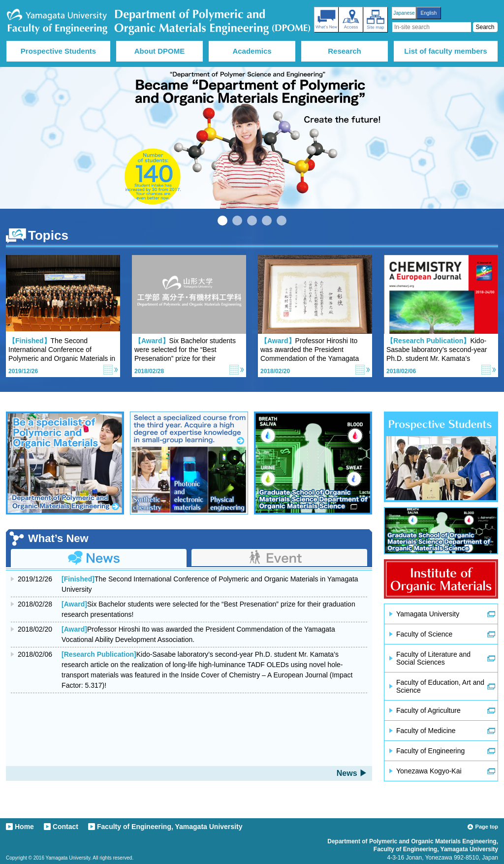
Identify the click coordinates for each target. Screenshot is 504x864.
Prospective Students (58, 51)
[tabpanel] (252, 138)
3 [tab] (252, 221)
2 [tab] (237, 221)
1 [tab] (222, 221)
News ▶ (352, 773)
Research (345, 51)
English (429, 13)
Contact (65, 827)
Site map (376, 20)
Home (24, 827)
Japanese (404, 13)
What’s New (326, 20)
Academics (252, 51)
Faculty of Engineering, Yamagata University (170, 827)
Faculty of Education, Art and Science (440, 686)
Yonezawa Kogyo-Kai (429, 771)
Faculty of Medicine (426, 731)
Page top (487, 827)
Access (351, 20)
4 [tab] (267, 221)
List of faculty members (445, 51)
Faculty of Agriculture (428, 710)
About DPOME (160, 51)
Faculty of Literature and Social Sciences (433, 658)
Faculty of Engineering (430, 751)
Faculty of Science (424, 634)
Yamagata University (428, 614)
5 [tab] (282, 221)
